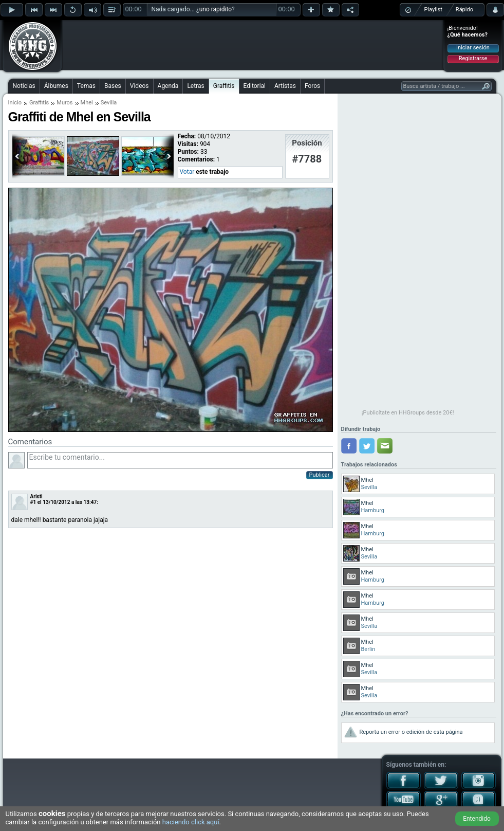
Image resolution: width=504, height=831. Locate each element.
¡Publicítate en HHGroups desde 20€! (408, 413)
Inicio (15, 103)
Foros (312, 86)
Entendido (477, 819)
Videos (139, 86)
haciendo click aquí (191, 822)
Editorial (255, 86)
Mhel (87, 103)
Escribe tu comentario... (180, 460)
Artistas (285, 86)
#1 (33, 502)
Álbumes (56, 86)
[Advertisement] (253, 45)
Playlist (433, 10)
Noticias (24, 86)
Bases (113, 86)
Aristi (36, 496)
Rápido (464, 10)
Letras (195, 86)
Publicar (320, 475)
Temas (86, 86)
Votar (187, 172)
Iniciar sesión (473, 48)
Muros (64, 103)
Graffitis (224, 86)
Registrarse (473, 58)
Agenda (168, 86)
